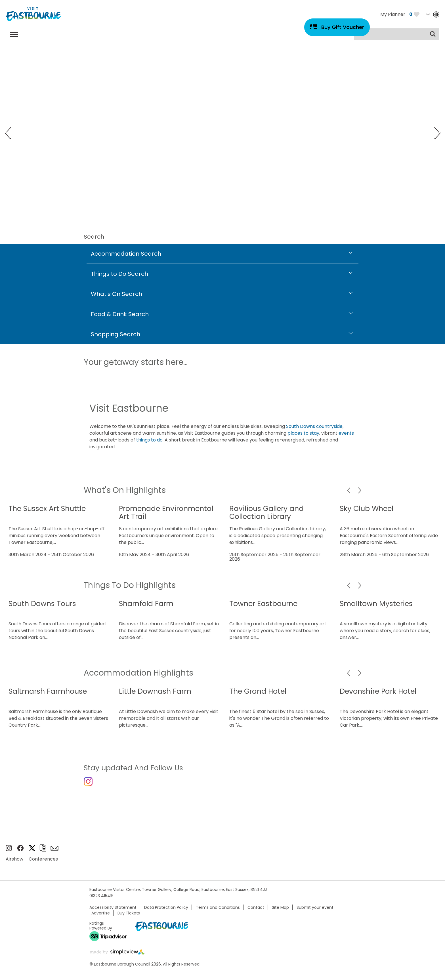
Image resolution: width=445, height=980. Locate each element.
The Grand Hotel (258, 691)
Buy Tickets (129, 918)
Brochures (43, 853)
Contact (256, 912)
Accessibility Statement (113, 912)
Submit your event (315, 912)
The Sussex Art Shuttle (47, 509)
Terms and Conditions (218, 912)
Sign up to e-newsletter (54, 853)
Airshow (14, 864)
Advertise (101, 918)
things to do (149, 440)
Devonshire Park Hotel (378, 691)
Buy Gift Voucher (343, 27)
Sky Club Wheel (367, 509)
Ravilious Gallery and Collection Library (266, 513)
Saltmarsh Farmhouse (48, 691)
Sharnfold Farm (146, 604)
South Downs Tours (42, 604)
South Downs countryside (314, 426)
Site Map (280, 912)
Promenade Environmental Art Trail (166, 513)
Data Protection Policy (166, 912)
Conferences (43, 864)
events (346, 433)
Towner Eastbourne (263, 604)
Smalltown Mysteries (376, 604)
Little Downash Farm (155, 691)
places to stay (303, 433)
